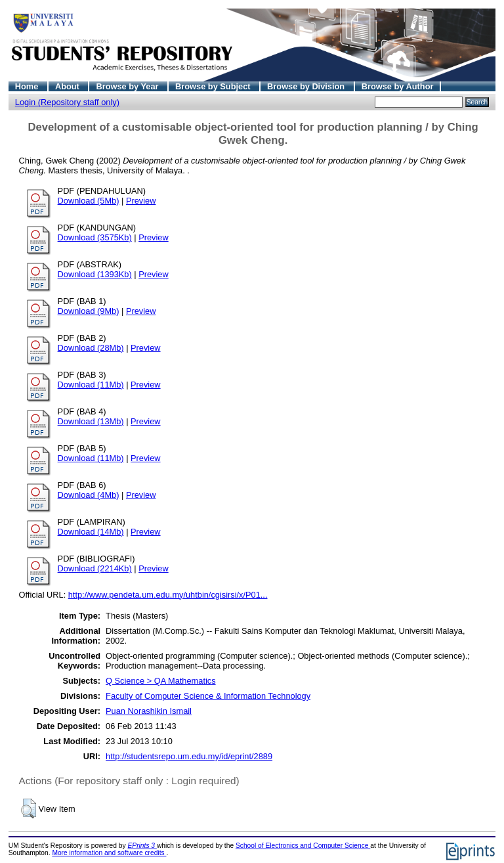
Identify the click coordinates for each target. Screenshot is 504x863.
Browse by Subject (214, 86)
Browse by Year (128, 86)
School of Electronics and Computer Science (303, 846)
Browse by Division (307, 86)
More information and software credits (109, 853)
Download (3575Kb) (95, 237)
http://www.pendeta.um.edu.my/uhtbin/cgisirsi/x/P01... (168, 595)
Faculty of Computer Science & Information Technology (208, 696)
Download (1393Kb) (95, 274)
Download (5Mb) (89, 201)
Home (28, 86)
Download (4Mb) (89, 495)
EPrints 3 (142, 846)
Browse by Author (398, 86)
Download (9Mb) (89, 311)
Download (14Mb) (91, 532)
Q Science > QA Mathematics (161, 681)
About (69, 86)
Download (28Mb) (91, 348)
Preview (141, 201)
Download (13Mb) (91, 421)
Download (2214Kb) (95, 568)
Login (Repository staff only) (67, 102)
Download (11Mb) (91, 385)
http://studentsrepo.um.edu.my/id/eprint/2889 (189, 756)
